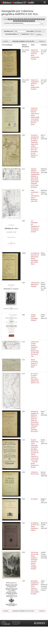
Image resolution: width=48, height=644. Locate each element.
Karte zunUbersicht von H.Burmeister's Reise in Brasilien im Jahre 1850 (35, 196)
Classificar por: (9, 31)
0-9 (9, 19)
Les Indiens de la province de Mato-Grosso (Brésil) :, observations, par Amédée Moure (35, 259)
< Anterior (6, 41)
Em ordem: (31, 31)
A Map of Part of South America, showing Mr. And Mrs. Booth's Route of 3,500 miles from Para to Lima (35, 349)
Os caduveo (34, 499)
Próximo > (42, 41)
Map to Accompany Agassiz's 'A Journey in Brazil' (34, 363)
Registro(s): (25, 34)
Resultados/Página (11, 34)
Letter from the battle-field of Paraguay (35, 285)
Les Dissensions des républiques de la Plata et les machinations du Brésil (35, 226)
